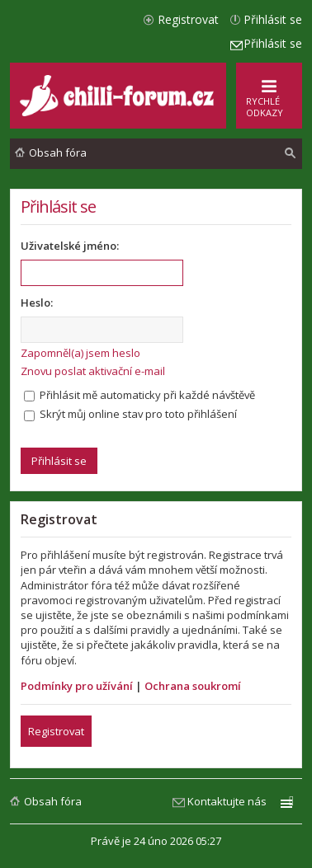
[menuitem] (291, 153)
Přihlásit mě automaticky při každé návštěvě (139, 395)
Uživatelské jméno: (70, 246)
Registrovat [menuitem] (188, 19)
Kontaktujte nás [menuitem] (227, 801)
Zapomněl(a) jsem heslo (80, 353)
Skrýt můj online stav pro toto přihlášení (130, 414)
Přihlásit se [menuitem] (273, 19)
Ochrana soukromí (193, 686)
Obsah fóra (53, 801)
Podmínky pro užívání (77, 686)
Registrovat (56, 731)
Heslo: (37, 303)
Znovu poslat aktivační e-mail (93, 371)
